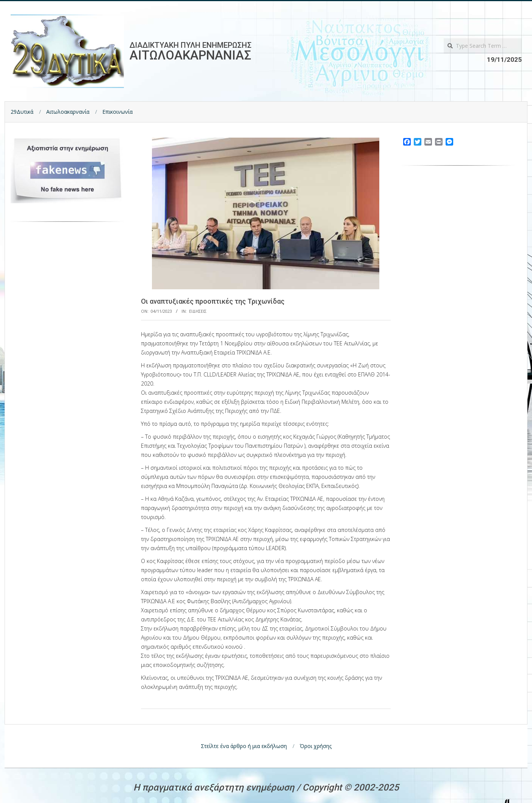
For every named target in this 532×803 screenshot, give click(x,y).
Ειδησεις (198, 311)
